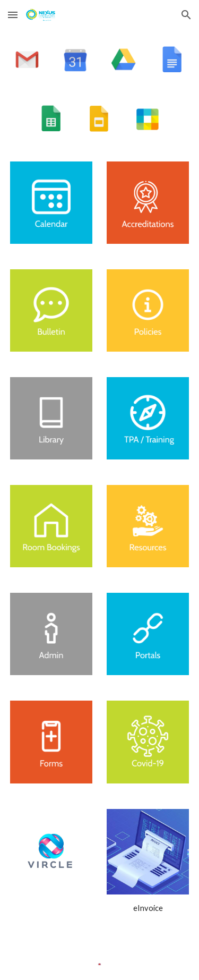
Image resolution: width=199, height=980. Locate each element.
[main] (148, 908)
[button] (13, 15)
